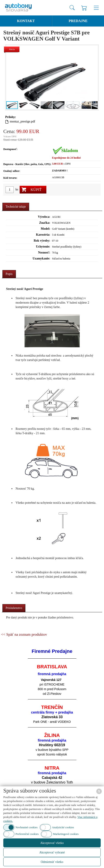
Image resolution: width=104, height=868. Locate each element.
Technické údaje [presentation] (16, 207)
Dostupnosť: (10, 149)
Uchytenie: (43, 247)
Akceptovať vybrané (52, 852)
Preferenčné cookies (27, 834)
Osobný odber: (12, 171)
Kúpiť (36, 190)
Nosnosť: (44, 253)
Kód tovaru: (10, 178)
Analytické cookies (63, 827)
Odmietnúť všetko (52, 862)
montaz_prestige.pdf (22, 121)
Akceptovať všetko (52, 843)
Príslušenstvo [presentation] (14, 608)
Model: (45, 229)
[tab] (16, 207)
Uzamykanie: (41, 258)
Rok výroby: (42, 241)
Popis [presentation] (9, 274)
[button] (94, 77)
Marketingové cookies (66, 834)
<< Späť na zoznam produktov (24, 634)
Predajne (78, 21)
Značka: (45, 223)
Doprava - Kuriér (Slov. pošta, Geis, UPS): (27, 164)
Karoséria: (43, 235)
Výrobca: (44, 217)
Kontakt (26, 21)
